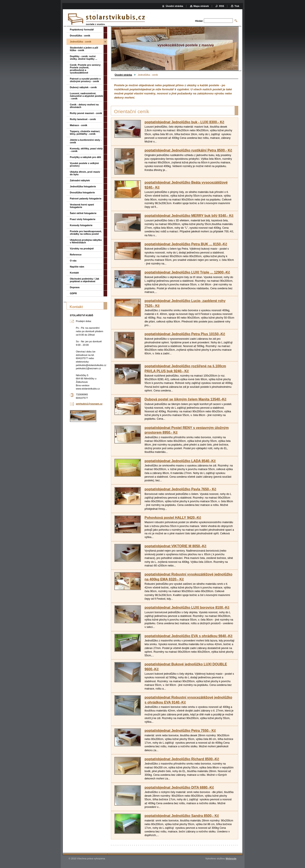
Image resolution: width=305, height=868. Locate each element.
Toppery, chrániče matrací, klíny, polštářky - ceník (85, 133)
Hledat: (199, 21)
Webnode (231, 859)
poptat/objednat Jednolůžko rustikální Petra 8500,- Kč (188, 150)
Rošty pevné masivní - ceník (86, 113)
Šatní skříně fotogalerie (83, 213)
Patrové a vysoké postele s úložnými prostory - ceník (85, 80)
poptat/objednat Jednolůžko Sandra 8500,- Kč (182, 816)
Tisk (237, 6)
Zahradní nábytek (80, 180)
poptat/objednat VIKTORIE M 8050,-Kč (176, 546)
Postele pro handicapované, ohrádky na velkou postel (86, 233)
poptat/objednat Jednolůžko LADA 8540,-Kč (180, 461)
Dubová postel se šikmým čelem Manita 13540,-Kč (186, 399)
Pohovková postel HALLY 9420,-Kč (173, 518)
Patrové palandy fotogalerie (86, 199)
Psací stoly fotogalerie (83, 219)
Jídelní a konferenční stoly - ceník (86, 141)
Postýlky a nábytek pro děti (86, 157)
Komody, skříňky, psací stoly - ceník (86, 150)
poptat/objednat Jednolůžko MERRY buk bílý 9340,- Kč (189, 216)
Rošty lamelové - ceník (83, 119)
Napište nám (77, 267)
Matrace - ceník (79, 125)
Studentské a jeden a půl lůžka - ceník (84, 49)
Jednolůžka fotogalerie (83, 186)
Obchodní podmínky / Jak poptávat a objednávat (85, 280)
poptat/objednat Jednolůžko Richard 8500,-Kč (182, 759)
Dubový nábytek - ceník (83, 87)
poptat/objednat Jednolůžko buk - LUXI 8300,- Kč (185, 122)
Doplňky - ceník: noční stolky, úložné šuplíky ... (84, 58)
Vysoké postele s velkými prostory (84, 164)
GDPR (73, 293)
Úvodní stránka (123, 75)
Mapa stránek (201, 6)
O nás (73, 261)
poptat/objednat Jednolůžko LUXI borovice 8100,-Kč (187, 608)
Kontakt (74, 273)
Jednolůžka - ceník (81, 42)
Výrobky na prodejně (82, 249)
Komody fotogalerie (81, 225)
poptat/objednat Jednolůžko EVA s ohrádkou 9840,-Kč (189, 636)
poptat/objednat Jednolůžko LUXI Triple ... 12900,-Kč (187, 272)
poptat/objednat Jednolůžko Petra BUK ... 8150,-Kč (186, 244)
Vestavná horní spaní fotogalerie (82, 206)
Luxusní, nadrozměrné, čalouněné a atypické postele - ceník (87, 96)
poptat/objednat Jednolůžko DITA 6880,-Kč (179, 787)
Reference (76, 255)
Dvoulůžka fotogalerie (82, 192)
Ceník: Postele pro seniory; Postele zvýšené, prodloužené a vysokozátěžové (86, 69)
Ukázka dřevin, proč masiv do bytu (85, 173)
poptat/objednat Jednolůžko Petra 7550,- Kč (180, 731)
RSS (222, 6)
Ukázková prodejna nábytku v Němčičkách (86, 241)
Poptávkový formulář (82, 30)
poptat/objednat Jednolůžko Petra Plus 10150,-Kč (185, 334)
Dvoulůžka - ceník (80, 36)
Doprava (75, 287)
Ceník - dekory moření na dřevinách (84, 106)
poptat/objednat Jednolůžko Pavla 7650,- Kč (180, 489)
